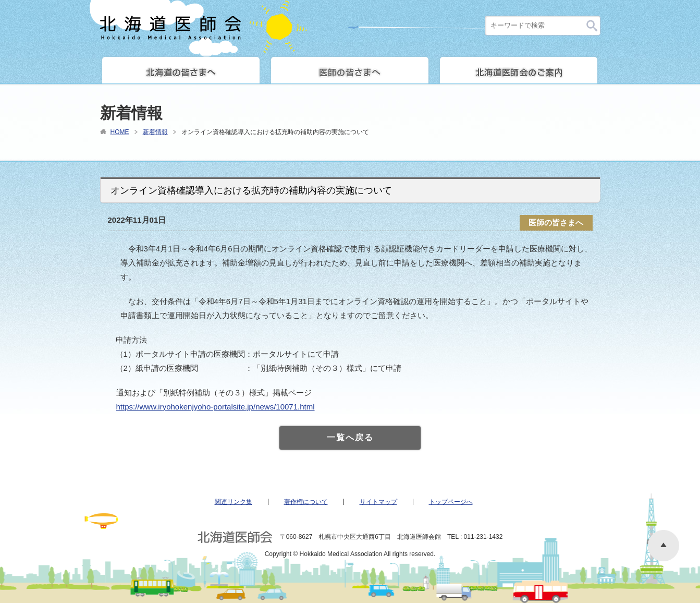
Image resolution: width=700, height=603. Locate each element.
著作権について (306, 502)
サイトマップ (378, 502)
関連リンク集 (234, 502)
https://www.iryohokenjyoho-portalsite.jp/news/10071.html (216, 407)
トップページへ (451, 502)
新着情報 (155, 132)
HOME (120, 132)
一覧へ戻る (350, 437)
